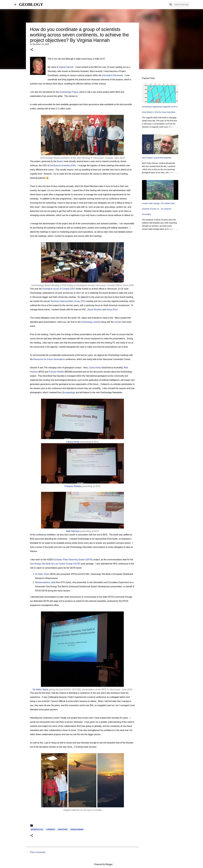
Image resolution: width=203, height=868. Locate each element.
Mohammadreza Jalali (45, 582)
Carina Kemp (95, 368)
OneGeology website (91, 322)
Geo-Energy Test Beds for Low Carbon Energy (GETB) (55, 564)
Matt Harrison (73, 531)
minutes (118, 322)
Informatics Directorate (112, 75)
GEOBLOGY (31, 4)
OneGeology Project (69, 92)
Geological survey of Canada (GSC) (59, 289)
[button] (32, 50)
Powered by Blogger (102, 864)
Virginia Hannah (66, 67)
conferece (51, 829)
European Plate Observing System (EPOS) (73, 560)
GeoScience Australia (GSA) (63, 165)
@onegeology (69, 392)
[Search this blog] (176, 5)
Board (60, 161)
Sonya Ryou (112, 309)
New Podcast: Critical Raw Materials (157, 158)
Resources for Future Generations (49, 359)
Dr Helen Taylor (42, 574)
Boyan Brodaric (95, 309)
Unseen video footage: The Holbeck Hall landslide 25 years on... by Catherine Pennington (158, 209)
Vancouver (63, 829)
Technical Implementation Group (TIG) (68, 301)
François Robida (56, 372)
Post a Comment (38, 852)
